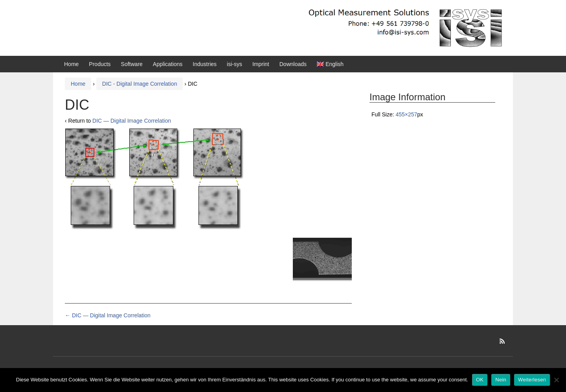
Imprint (261, 64)
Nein (501, 380)
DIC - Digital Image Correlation (140, 84)
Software (132, 64)
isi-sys (234, 64)
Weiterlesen (532, 380)
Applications (168, 64)
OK (480, 380)
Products (100, 64)
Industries (205, 64)
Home (71, 64)
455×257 (406, 114)
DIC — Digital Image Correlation (132, 121)
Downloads (293, 64)
